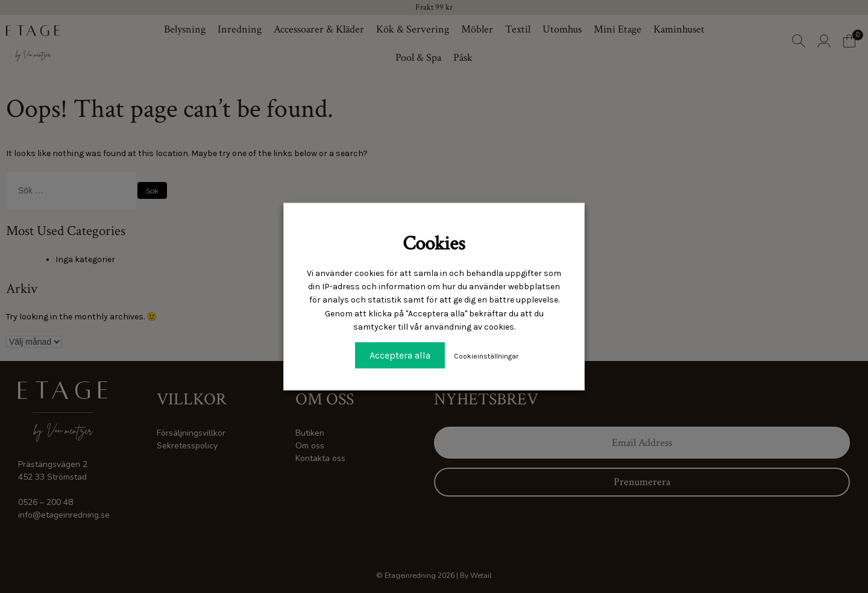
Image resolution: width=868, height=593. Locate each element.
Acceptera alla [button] (400, 355)
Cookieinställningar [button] (486, 356)
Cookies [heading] (434, 244)
